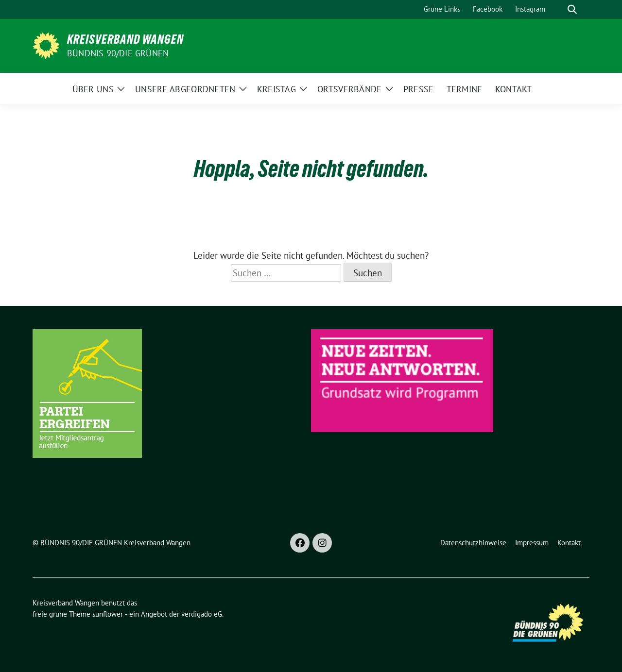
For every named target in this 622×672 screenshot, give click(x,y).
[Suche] (558, 9)
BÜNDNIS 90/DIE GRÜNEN (118, 53)
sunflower (108, 614)
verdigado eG (202, 614)
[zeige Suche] (572, 9)
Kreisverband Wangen (125, 39)
